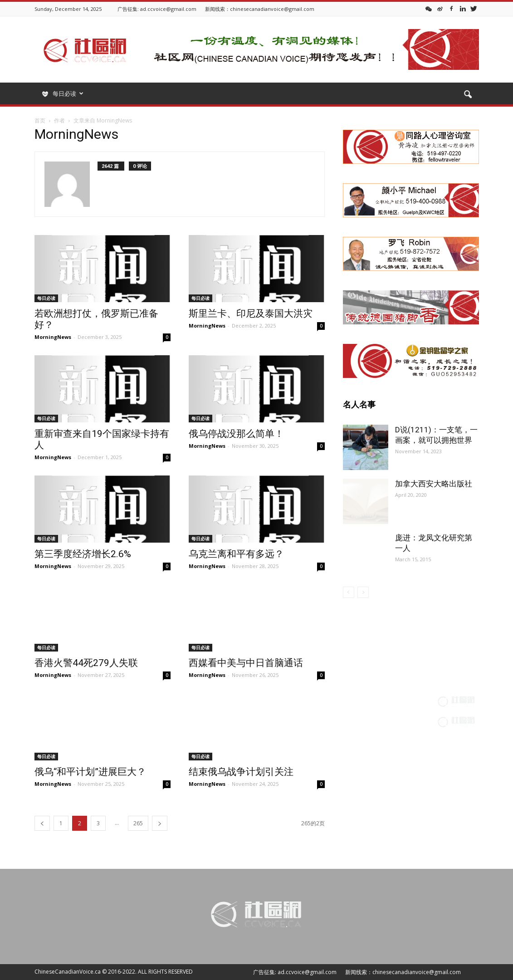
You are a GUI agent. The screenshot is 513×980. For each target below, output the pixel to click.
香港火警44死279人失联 (86, 663)
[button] (468, 95)
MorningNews (53, 337)
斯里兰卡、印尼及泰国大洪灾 (251, 314)
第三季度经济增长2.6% (83, 554)
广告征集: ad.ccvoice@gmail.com (157, 9)
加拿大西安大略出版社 (434, 484)
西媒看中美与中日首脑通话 (246, 663)
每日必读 (46, 298)
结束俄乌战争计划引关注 (241, 772)
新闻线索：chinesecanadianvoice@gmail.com (260, 9)
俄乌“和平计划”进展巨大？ (90, 772)
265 (138, 823)
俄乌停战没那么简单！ (236, 434)
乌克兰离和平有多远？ (236, 554)
